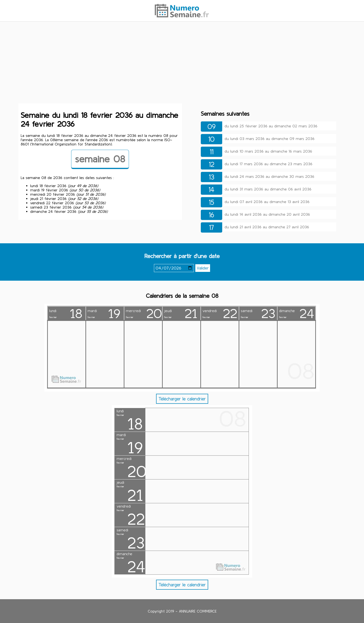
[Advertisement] (182, 63)
